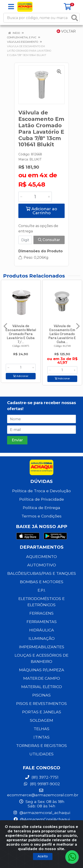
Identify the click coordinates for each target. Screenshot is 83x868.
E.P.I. (42, 590)
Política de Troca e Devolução (41, 491)
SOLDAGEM (41, 720)
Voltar (66, 31)
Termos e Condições (41, 516)
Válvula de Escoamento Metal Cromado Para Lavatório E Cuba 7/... (21, 334)
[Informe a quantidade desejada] (35, 197)
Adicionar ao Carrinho (41, 211)
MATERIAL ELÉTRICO (42, 687)
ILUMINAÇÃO (42, 638)
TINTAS (41, 737)
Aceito (43, 856)
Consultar (49, 240)
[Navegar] (5, 326)
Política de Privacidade (42, 499)
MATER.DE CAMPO (42, 678)
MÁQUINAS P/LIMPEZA (42, 670)
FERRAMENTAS (42, 622)
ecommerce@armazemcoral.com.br (43, 793)
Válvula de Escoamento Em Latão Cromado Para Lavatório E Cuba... (62, 334)
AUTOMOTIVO (42, 565)
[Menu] (11, 7)
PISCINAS (41, 695)
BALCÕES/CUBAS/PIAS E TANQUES (42, 573)
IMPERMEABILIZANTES (42, 647)
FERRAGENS (41, 613)
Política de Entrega (41, 508)
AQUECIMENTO (41, 556)
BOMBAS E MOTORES (42, 582)
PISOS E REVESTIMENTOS (41, 703)
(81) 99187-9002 (42, 784)
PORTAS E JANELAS (42, 712)
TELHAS (41, 729)
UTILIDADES (41, 754)
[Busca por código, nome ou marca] (37, 18)
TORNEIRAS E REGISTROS (41, 746)
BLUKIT (35, 159)
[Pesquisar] (75, 18)
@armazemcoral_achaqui (41, 813)
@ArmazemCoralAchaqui (42, 819)
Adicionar (21, 376)
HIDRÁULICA (42, 630)
